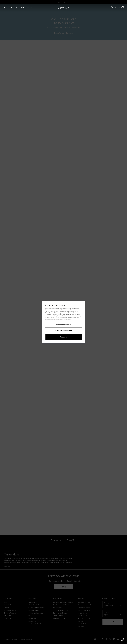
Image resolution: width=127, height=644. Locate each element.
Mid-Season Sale (27, 8)
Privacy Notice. (68, 319)
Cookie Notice (57, 319)
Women (6, 8)
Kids (18, 8)
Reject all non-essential (64, 330)
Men (13, 8)
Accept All (64, 337)
